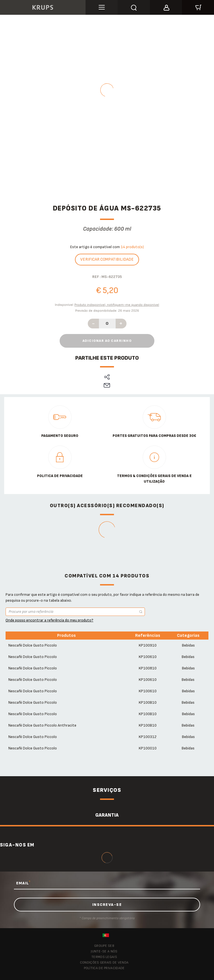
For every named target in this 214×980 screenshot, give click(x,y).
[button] (166, 7)
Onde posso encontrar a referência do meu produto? (49, 620)
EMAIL (23, 883)
